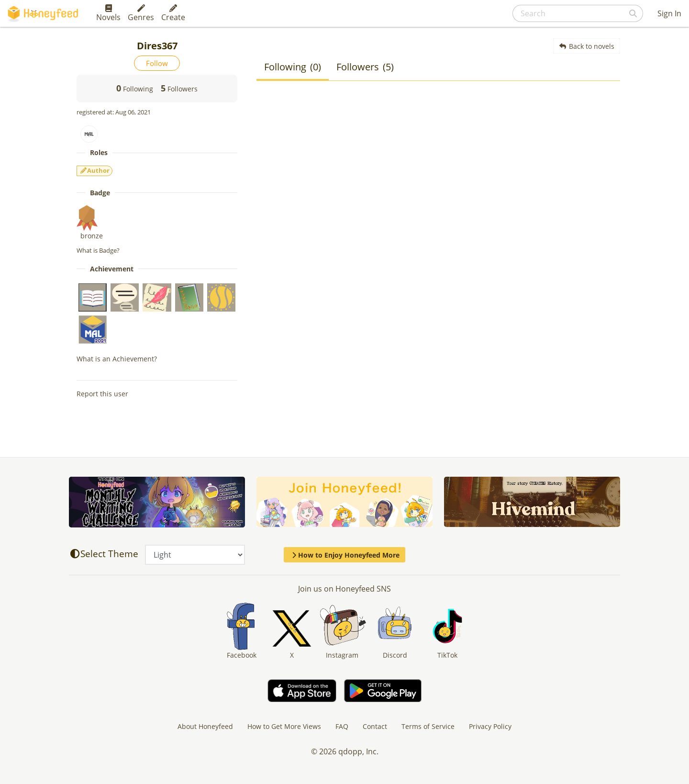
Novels (108, 13)
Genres (141, 13)
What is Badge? (98, 250)
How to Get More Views (284, 726)
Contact (375, 726)
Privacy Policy (490, 726)
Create (173, 13)
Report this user (102, 394)
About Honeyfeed (205, 726)
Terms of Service (428, 726)
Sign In (669, 13)
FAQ (342, 726)
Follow (157, 63)
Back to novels (587, 46)
